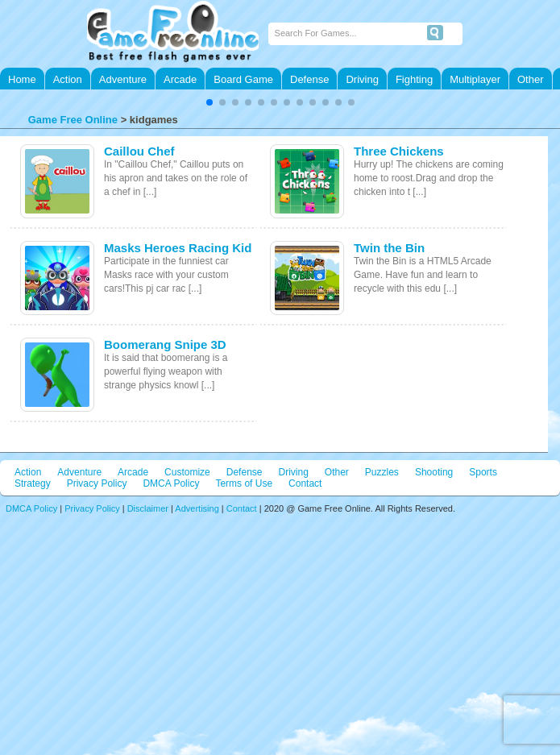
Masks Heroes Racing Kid (178, 248)
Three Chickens (399, 151)
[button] (209, 102)
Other (531, 79)
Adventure (123, 79)
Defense (309, 79)
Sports (483, 472)
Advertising (197, 508)
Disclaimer (148, 508)
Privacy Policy (97, 483)
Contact (305, 483)
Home (22, 79)
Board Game (243, 79)
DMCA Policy (171, 483)
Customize (187, 472)
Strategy (33, 483)
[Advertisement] (280, 626)
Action (68, 79)
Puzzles (382, 472)
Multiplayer (475, 79)
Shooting (434, 472)
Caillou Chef (139, 151)
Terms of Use (244, 483)
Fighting (414, 79)
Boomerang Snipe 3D (165, 344)
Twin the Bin (389, 248)
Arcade (180, 79)
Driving (362, 79)
